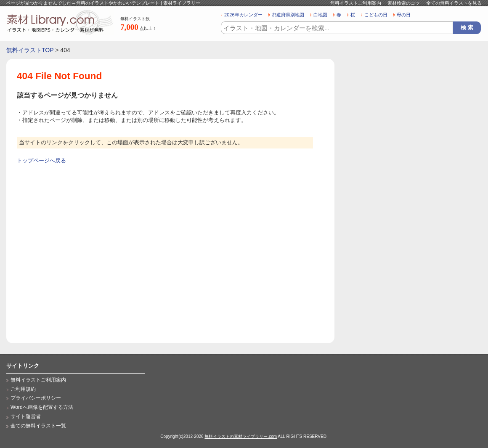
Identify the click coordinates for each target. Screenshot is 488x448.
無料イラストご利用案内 (356, 3)
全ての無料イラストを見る (454, 3)
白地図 (320, 15)
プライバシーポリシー (36, 398)
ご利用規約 (23, 389)
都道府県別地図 (288, 15)
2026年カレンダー (243, 15)
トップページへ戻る (41, 160)
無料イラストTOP (30, 50)
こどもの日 (376, 15)
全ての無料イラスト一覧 (38, 426)
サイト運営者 (26, 416)
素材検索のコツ (404, 3)
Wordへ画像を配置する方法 (42, 407)
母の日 (404, 15)
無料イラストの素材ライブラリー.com (241, 436)
